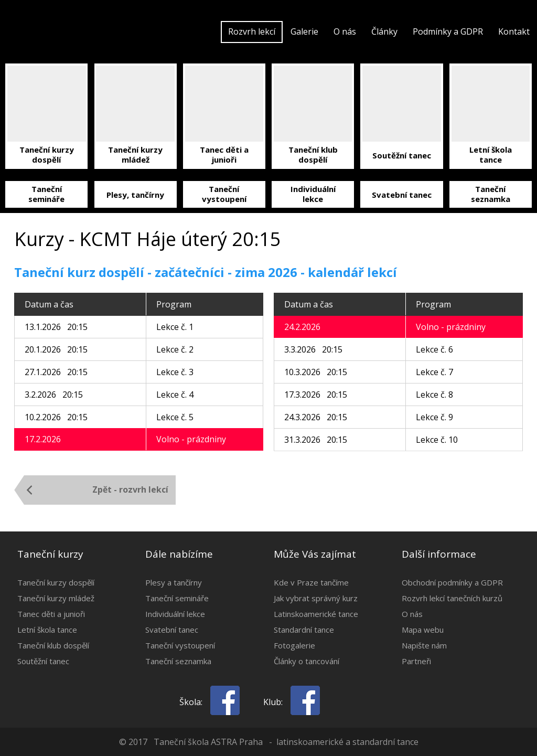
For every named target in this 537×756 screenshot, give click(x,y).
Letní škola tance (47, 630)
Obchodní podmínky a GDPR (452, 582)
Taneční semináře (177, 598)
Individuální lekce (175, 614)
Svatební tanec (172, 630)
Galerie (304, 31)
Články (384, 31)
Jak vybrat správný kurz (316, 598)
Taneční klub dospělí (53, 645)
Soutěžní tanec (43, 661)
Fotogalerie (294, 645)
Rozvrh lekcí (252, 31)
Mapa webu (423, 630)
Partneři (416, 661)
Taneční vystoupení (180, 645)
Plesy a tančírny (174, 582)
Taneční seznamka (178, 661)
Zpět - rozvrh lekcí (130, 489)
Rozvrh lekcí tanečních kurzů (452, 598)
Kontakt (514, 31)
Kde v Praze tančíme (311, 582)
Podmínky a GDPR (448, 31)
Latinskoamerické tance (316, 614)
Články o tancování (307, 661)
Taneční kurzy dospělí (56, 582)
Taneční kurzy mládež (56, 598)
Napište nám (424, 645)
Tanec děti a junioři (51, 614)
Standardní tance (304, 630)
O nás (345, 31)
